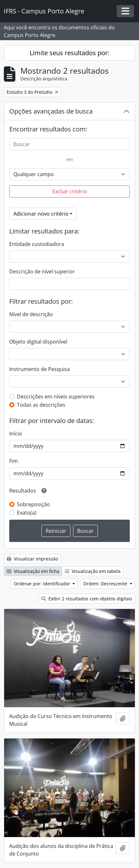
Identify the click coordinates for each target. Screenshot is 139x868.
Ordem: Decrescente (106, 584)
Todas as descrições (41, 405)
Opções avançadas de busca (51, 111)
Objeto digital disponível (38, 342)
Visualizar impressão (32, 559)
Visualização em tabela (93, 571)
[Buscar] (69, 144)
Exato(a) (27, 513)
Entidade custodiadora (37, 244)
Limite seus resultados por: (69, 53)
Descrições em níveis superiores (56, 397)
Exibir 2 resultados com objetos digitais (87, 599)
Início (16, 434)
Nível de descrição (31, 314)
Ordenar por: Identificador (43, 584)
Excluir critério (70, 191)
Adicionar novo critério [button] (41, 214)
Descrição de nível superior (42, 271)
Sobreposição (33, 504)
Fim (14, 461)
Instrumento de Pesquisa (40, 369)
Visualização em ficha (33, 571)
